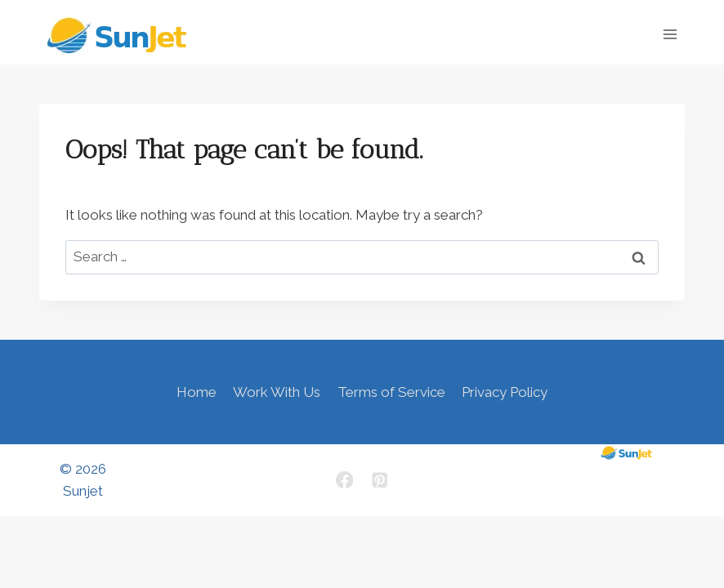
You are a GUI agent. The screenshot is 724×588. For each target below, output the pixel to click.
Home (197, 392)
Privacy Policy (505, 392)
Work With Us (277, 392)
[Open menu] (670, 34)
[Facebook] (344, 481)
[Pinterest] (380, 481)
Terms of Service (391, 392)
